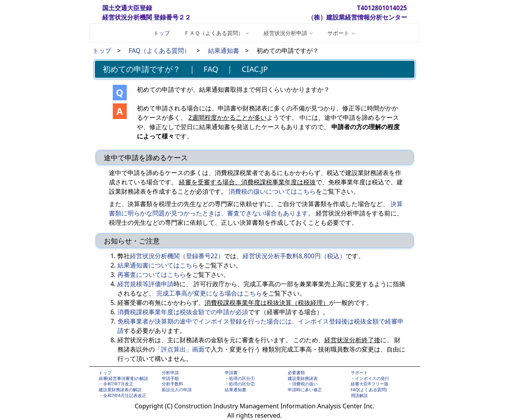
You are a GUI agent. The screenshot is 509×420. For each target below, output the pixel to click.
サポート (359, 372)
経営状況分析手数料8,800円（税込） (294, 256)
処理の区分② (242, 384)
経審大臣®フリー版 (370, 384)
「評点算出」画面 (180, 349)
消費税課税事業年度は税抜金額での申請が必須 (183, 312)
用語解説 (359, 395)
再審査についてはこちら (152, 275)
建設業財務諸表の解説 (120, 389)
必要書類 (296, 372)
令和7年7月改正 (118, 384)
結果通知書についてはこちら (158, 265)
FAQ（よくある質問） (159, 51)
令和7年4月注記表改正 (125, 395)
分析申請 (170, 372)
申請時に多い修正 (305, 389)
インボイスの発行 (372, 378)
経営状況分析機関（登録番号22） (177, 256)
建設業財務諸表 (303, 378)
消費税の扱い (305, 384)
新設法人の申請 (177, 389)
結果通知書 (224, 51)
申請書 (231, 372)
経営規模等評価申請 (145, 284)
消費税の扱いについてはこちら (272, 191)
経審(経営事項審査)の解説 (124, 378)
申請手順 (170, 378)
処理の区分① (242, 378)
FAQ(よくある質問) (369, 389)
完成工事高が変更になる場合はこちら (209, 293)
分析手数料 (172, 384)
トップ (162, 33)
